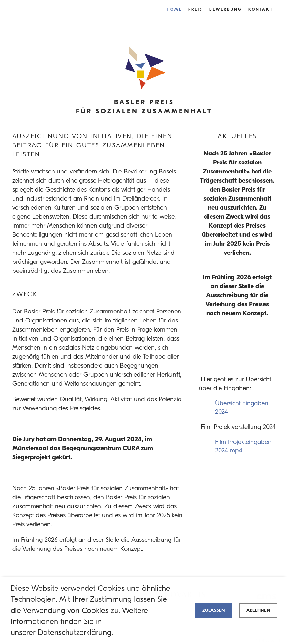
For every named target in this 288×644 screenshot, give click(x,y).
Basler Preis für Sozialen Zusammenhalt (144, 107)
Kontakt (261, 9)
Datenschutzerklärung (75, 632)
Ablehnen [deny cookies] (258, 610)
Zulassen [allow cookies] (214, 610)
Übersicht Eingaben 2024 (242, 407)
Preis (195, 9)
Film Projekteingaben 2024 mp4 (243, 446)
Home (174, 9)
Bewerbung (226, 9)
